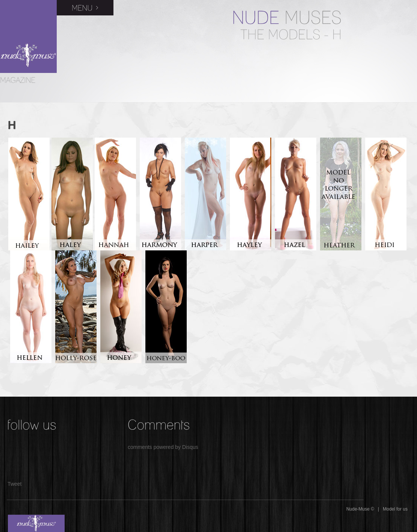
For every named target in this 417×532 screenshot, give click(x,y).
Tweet (14, 484)
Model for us (395, 509)
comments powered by (163, 447)
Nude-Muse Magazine (28, 36)
